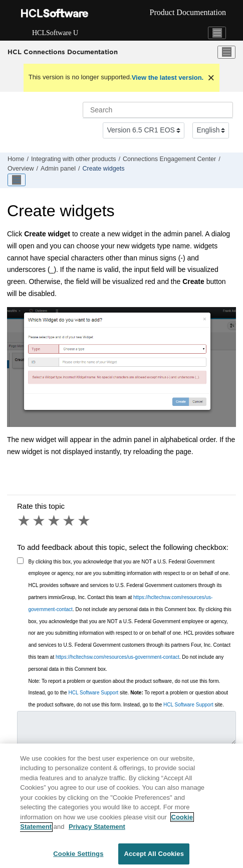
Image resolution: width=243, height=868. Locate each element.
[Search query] (158, 110)
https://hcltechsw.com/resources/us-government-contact (117, 657)
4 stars (70, 521)
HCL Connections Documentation (63, 52)
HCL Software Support (94, 693)
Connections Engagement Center (169, 159)
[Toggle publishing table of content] (17, 180)
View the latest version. (168, 78)
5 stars (85, 521)
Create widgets (104, 169)
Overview (21, 169)
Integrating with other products (73, 159)
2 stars (40, 521)
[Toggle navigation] (217, 33)
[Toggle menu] (226, 52)
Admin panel (58, 169)
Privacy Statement (97, 830)
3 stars (55, 521)
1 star (25, 521)
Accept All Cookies (154, 857)
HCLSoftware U (55, 33)
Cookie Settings (78, 857)
